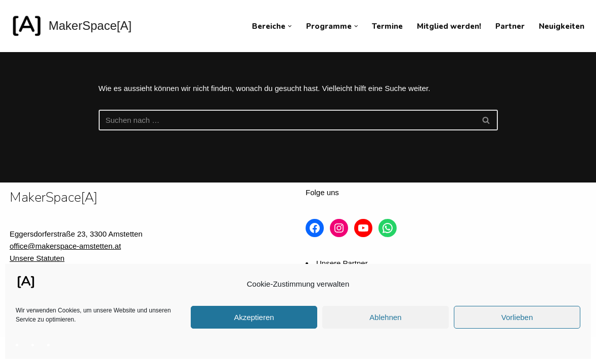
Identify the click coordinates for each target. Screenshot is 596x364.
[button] (290, 26)
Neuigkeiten (562, 26)
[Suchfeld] (287, 120)
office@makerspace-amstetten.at (65, 246)
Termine (387, 26)
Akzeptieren (254, 317)
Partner (510, 26)
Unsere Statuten (37, 258)
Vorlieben (517, 317)
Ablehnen (385, 317)
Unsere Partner (342, 263)
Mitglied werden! (449, 26)
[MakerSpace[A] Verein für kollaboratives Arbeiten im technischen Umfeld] (71, 26)
